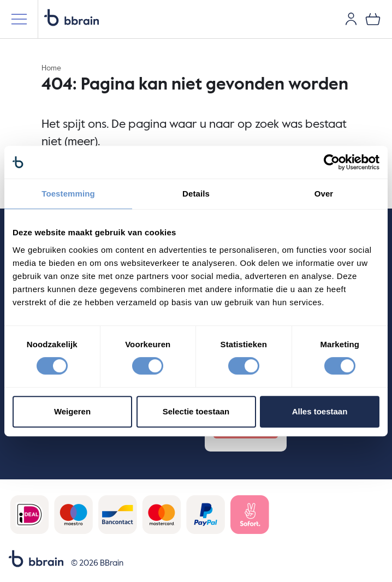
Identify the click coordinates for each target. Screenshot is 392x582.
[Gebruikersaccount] (351, 19)
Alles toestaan (320, 411)
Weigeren (72, 411)
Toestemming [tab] (68, 194)
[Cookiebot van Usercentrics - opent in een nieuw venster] (332, 162)
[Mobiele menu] (19, 19)
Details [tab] (196, 194)
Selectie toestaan (196, 411)
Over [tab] (324, 194)
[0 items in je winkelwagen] (373, 19)
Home (51, 68)
